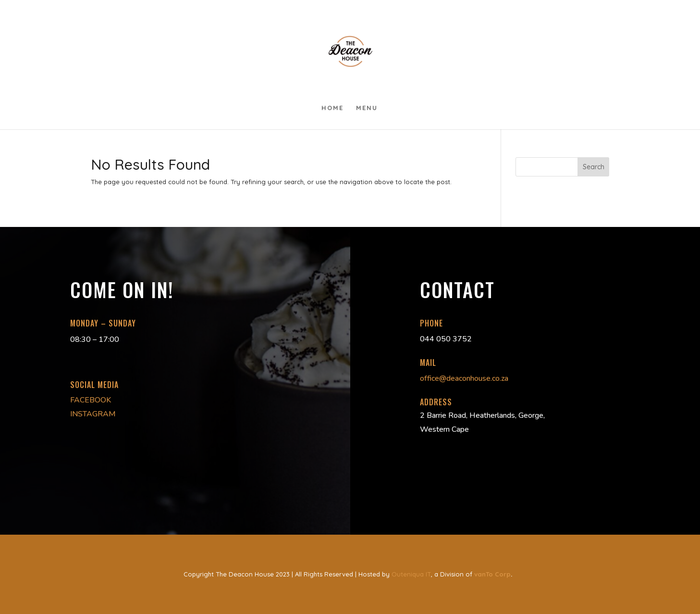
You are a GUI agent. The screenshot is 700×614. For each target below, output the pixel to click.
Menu (367, 108)
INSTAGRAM (93, 414)
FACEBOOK (91, 400)
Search (594, 167)
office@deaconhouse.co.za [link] (464, 378)
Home (332, 108)
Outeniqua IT (411, 574)
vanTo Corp (492, 574)
